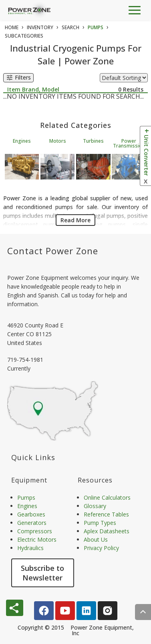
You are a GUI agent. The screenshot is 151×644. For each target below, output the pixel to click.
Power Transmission (129, 143)
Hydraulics (30, 548)
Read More (75, 220)
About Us (96, 539)
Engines (22, 141)
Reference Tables (106, 514)
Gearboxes (31, 514)
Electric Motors (37, 539)
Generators (32, 523)
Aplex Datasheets (107, 531)
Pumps (26, 497)
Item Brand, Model (33, 89)
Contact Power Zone (53, 251)
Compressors (35, 531)
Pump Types (100, 523)
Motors (58, 141)
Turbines (93, 141)
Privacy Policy (101, 548)
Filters (18, 78)
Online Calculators (107, 497)
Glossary (95, 506)
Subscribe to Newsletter (42, 573)
